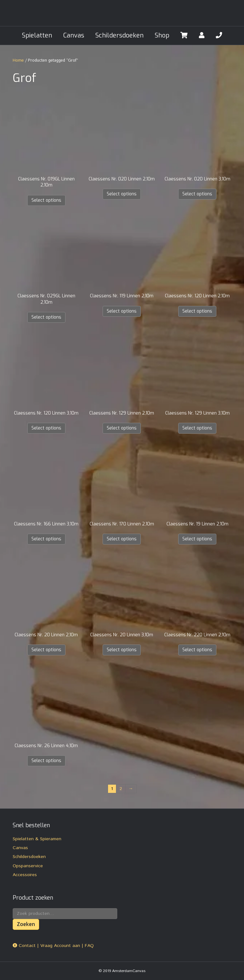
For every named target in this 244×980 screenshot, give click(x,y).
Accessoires (25, 875)
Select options (46, 200)
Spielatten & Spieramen (37, 839)
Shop (162, 35)
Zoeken (26, 924)
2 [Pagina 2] (121, 789)
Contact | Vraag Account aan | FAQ (53, 946)
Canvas (74, 35)
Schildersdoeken (119, 35)
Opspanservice (28, 866)
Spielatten (37, 35)
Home (18, 61)
